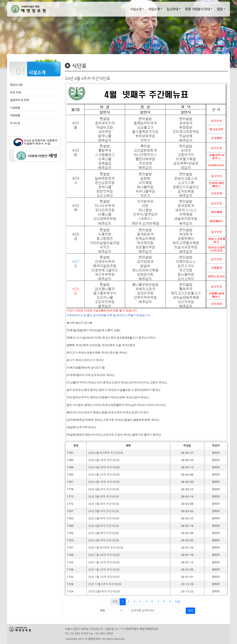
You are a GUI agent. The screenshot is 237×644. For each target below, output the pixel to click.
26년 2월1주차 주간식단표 (104, 540)
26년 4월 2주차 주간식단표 (104, 475)
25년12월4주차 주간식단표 (104, 592)
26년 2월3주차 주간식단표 (104, 526)
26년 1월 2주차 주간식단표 (104, 570)
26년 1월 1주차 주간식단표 (104, 577)
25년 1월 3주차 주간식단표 (104, 562)
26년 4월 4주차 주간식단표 (104, 460)
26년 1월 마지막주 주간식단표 (106, 548)
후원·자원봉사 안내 (197, 9)
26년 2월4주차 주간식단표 (104, 518)
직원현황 (15, 115)
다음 (178, 602)
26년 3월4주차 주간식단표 (104, 489)
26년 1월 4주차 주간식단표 (104, 555)
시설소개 (136, 9)
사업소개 (154, 9)
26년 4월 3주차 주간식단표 (104, 467)
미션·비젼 (16, 92)
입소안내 (172, 9)
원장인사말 (16, 85)
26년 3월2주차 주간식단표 (104, 504)
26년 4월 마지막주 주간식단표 (106, 453)
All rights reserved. (114, 639)
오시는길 (15, 123)
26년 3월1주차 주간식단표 (104, 511)
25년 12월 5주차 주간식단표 (105, 584)
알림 (220, 9)
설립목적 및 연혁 (19, 100)
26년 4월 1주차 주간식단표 (104, 482)
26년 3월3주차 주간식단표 (104, 497)
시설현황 (15, 108)
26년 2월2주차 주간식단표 (104, 533)
